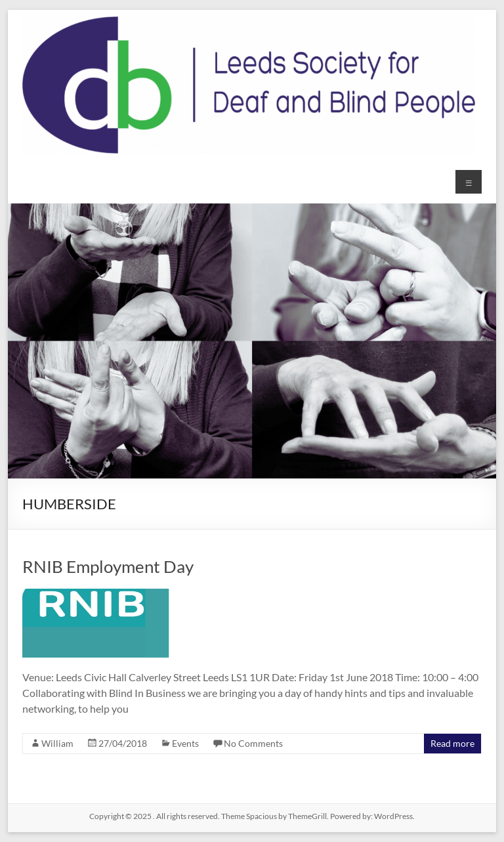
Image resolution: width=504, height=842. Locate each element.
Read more (452, 743)
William (57, 743)
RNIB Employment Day (108, 566)
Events (185, 743)
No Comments (253, 743)
